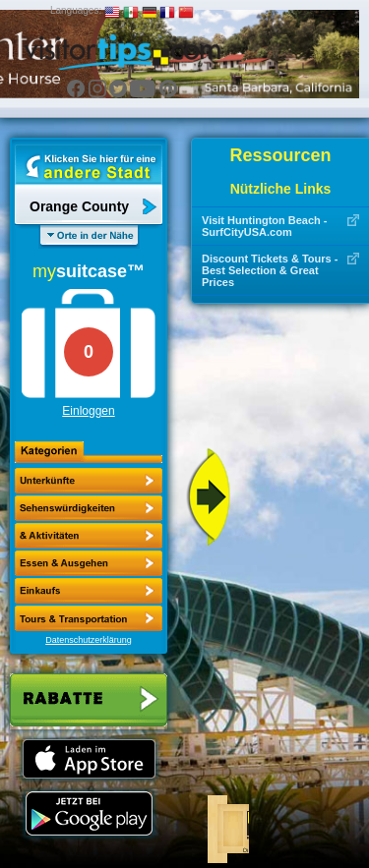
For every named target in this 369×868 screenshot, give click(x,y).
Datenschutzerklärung (89, 640)
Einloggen (88, 411)
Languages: (76, 10)
